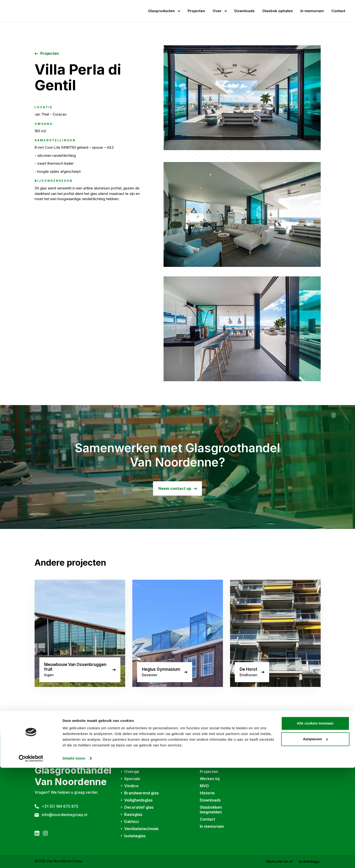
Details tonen (74, 859)
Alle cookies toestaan (315, 824)
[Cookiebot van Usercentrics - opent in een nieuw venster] (31, 859)
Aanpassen (315, 839)
